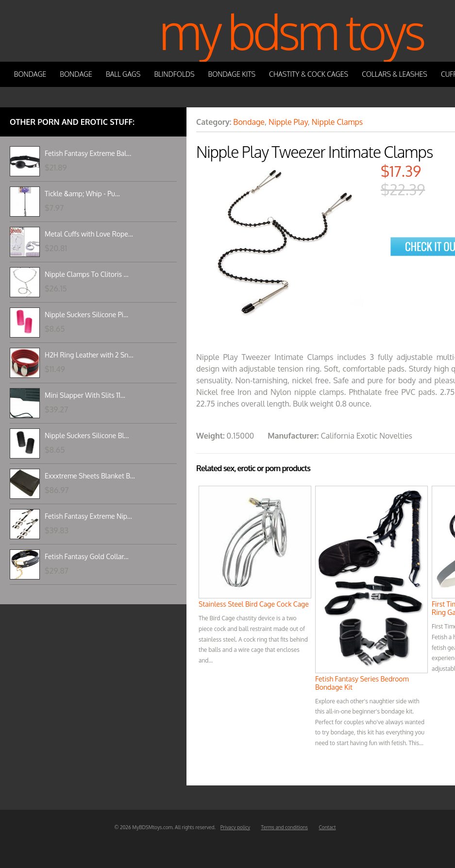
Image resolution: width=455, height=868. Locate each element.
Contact (328, 827)
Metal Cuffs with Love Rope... (89, 234)
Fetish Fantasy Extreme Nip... (88, 516)
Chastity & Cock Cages (309, 74)
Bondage (30, 74)
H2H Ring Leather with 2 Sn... (89, 355)
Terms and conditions (284, 827)
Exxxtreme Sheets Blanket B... (90, 476)
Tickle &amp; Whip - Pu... (82, 194)
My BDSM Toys (291, 31)
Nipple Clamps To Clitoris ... (87, 274)
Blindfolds (174, 74)
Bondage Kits (232, 74)
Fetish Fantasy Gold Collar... (87, 556)
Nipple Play (288, 122)
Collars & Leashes (395, 74)
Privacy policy (235, 827)
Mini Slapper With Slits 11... (85, 395)
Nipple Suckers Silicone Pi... (86, 315)
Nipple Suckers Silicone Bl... (87, 435)
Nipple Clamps (337, 122)
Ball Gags (123, 74)
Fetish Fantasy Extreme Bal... (88, 153)
